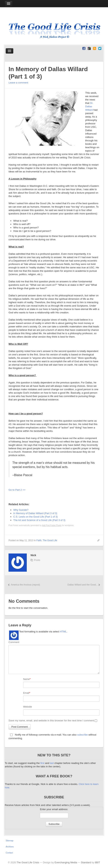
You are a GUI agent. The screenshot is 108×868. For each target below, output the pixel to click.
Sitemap (9, 841)
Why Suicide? (21, 510)
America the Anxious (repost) (24, 585)
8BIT (97, 862)
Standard (86, 862)
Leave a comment (18, 83)
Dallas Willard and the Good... (84, 585)
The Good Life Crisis (28, 862)
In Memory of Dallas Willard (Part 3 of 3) (35, 513)
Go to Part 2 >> (17, 490)
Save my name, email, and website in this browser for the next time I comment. (52, 720)
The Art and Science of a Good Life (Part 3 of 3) (39, 520)
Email (26, 693)
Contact (9, 853)
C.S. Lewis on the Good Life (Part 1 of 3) (35, 517)
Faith (39, 540)
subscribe (83, 735)
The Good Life (50, 540)
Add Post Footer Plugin (52, 525)
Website (28, 707)
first (43, 763)
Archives (10, 847)
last (52, 763)
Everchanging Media (66, 862)
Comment (14, 642)
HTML (63, 632)
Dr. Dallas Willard (89, 106)
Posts (37, 560)
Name (26, 679)
